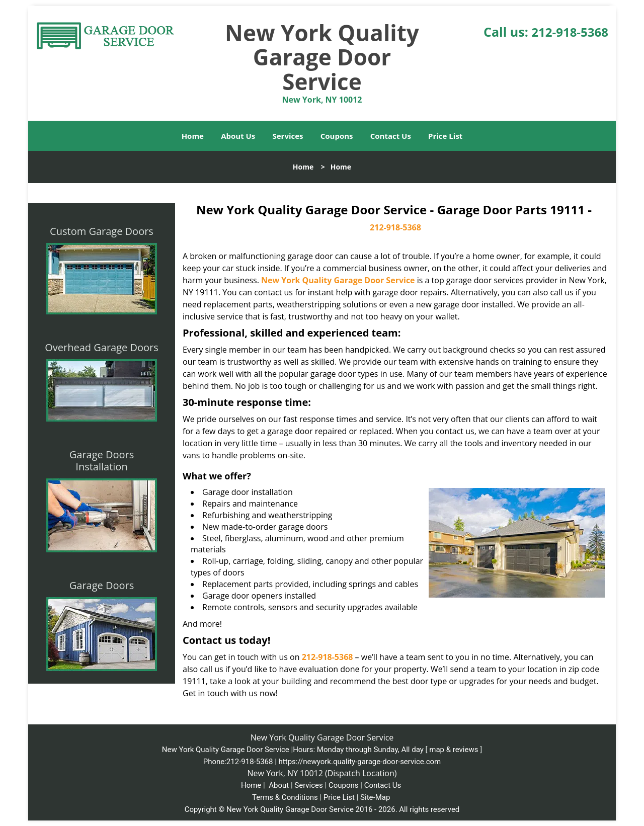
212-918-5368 (570, 32)
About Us (238, 136)
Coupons (337, 136)
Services (288, 136)
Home (193, 136)
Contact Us (391, 136)
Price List (445, 136)
